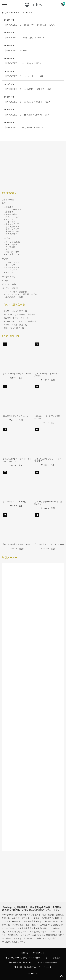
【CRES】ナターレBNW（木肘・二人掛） (49, 503)
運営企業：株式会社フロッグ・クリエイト (33, 967)
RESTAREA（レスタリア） (20, 935)
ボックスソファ (12, 268)
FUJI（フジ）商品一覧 (14, 328)
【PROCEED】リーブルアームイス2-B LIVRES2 (17, 460)
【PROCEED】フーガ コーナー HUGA (24, 76)
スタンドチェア (12, 217)
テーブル (6, 239)
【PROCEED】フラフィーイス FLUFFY (48, 460)
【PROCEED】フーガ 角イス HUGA (23, 64)
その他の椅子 (11, 234)
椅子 (4, 204)
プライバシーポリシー (47, 963)
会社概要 (57, 958)
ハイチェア (10, 222)
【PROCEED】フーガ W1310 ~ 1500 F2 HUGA (28, 89)
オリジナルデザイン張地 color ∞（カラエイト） (27, 958)
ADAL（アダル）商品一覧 (16, 325)
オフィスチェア (12, 224)
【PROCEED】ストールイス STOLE (47, 375)
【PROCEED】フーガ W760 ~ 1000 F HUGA (27, 102)
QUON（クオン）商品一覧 (16, 318)
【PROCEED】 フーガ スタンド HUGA (24, 38)
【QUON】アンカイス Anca (15, 416)
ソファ (5, 259)
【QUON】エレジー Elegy (14, 502)
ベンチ (5, 281)
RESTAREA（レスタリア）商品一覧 (20, 322)
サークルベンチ (9, 277)
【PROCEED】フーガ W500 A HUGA (24, 128)
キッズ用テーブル (13, 255)
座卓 (7, 250)
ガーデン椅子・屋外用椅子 (17, 292)
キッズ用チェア (12, 227)
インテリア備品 (9, 285)
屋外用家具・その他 (14, 297)
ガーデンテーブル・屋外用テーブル (21, 295)
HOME (25, 953)
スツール (9, 219)
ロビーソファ (11, 265)
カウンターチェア (13, 210)
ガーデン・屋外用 (10, 288)
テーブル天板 (11, 245)
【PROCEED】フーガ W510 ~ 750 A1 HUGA (27, 115)
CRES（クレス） (14, 932)
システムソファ (12, 263)
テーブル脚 (10, 247)
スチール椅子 (11, 215)
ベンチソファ (11, 270)
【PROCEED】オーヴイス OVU (16, 374)
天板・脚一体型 (12, 252)
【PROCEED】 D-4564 (16, 51)
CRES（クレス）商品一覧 (16, 311)
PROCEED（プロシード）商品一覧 (20, 315)
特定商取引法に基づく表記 (21, 963)
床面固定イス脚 (12, 232)
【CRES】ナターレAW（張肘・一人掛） (48, 417)
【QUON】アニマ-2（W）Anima (49, 545)
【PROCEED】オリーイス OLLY (17, 545)
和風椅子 (9, 212)
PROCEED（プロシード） (35, 932)
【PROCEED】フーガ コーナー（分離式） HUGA (29, 25)
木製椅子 (9, 207)
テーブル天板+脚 (13, 242)
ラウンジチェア (12, 229)
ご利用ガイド (39, 953)
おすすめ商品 (8, 200)
